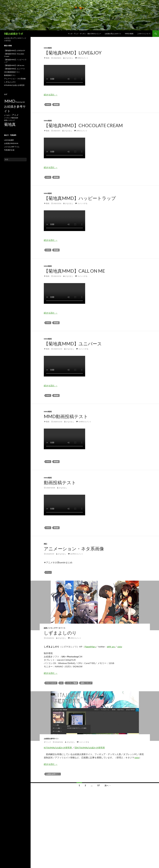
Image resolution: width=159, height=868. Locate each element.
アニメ (48, 572)
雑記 (45, 544)
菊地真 (56, 104)
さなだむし (69, 58)
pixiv (120, 647)
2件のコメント (82, 131)
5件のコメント (83, 58)
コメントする (82, 203)
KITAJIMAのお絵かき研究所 (58, 748)
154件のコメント (85, 422)
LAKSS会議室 (9, 140)
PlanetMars (90, 647)
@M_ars (111, 647)
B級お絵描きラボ (14, 34)
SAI (61, 683)
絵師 (17, 118)
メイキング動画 (72, 683)
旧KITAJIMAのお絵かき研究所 (90, 748)
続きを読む (51, 95)
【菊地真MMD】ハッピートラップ (80, 198)
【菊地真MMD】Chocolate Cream (83, 125)
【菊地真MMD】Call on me (74, 271)
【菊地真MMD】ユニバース (73, 344)
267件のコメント (77, 554)
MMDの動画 (129, 34)
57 (99, 785)
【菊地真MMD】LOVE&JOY (73, 53)
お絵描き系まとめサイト (113, 34)
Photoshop (51, 683)
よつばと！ (8, 115)
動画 (48, 58)
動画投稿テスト (60, 482)
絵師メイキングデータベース (55, 628)
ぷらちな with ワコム (12, 147)
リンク (48, 742)
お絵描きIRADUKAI (11, 143)
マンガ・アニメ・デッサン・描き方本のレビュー (84, 34)
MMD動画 (48, 48)
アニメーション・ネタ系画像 (74, 549)
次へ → (108, 785)
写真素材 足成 (9, 150)
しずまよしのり (60, 633)
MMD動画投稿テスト (66, 416)
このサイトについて (144, 34)
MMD (48, 104)
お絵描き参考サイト (51, 739)
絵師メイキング (86, 683)
